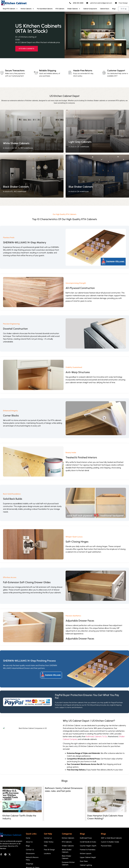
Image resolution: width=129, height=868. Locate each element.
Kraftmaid (90, 737)
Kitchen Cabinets (27, 9)
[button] (1, 802)
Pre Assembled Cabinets (45, 9)
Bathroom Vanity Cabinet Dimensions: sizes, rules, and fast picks (64, 790)
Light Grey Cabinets (80, 142)
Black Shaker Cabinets (16, 187)
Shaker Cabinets (74, 9)
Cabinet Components (90, 9)
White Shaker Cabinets (16, 143)
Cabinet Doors (105, 9)
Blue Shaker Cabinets (81, 187)
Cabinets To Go (101, 737)
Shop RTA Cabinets (10, 9)
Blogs (114, 9)
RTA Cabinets (60, 9)
